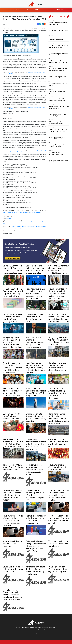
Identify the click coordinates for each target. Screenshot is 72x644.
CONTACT (37, 10)
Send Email (9, 218)
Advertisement (43, 633)
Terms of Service (23, 633)
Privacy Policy (33, 633)
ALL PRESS (29, 10)
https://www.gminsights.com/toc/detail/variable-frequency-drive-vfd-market (22, 212)
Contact (51, 633)
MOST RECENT (20, 10)
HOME (12, 10)
